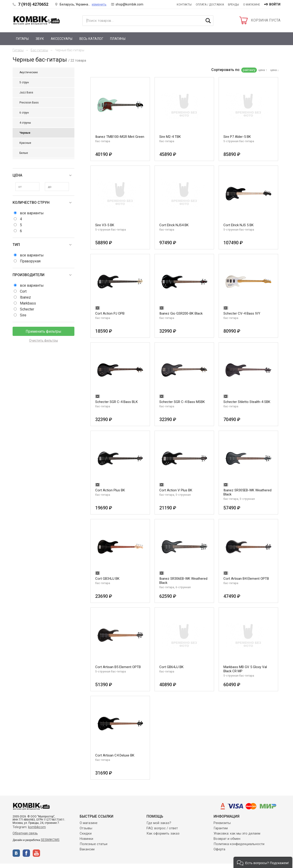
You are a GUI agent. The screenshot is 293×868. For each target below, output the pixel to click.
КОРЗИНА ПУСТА (266, 20)
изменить (99, 4)
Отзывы (86, 828)
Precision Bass (29, 103)
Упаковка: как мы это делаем (237, 833)
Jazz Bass (26, 93)
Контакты (184, 5)
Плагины (118, 39)
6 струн (24, 113)
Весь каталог (91, 39)
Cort (23, 291)
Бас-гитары (39, 50)
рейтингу (249, 70)
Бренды (233, 5)
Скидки (86, 833)
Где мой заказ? (159, 823)
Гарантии (221, 828)
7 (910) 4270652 (33, 4)
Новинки (86, 839)
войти (275, 4)
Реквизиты (222, 823)
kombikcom (37, 827)
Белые (24, 153)
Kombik (37, 20)
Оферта (219, 849)
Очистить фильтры (43, 340)
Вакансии (87, 849)
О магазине (252, 5)
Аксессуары (62, 39)
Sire (23, 315)
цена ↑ (263, 70)
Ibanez (25, 297)
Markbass (28, 303)
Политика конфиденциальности (239, 844)
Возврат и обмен (227, 839)
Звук (40, 39)
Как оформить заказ (163, 833)
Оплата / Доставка (210, 5)
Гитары (22, 39)
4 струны (25, 123)
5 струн (24, 82)
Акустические (29, 72)
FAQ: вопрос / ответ (162, 828)
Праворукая (30, 261)
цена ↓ (275, 70)
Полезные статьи (94, 844)
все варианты (32, 213)
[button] (263, 862)
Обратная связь (25, 833)
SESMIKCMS (50, 840)
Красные (25, 143)
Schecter (27, 309)
